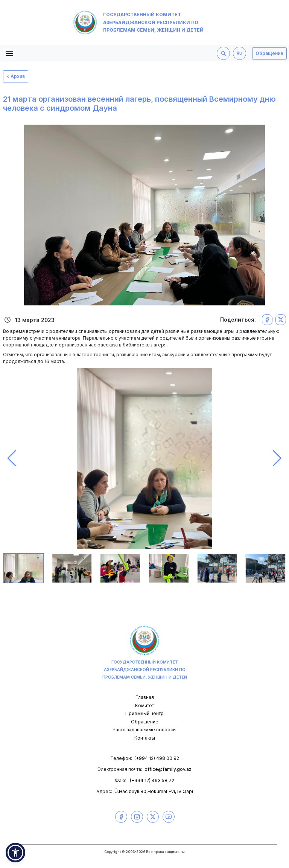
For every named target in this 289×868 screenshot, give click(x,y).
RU (240, 53)
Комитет (144, 706)
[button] (12, 458)
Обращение (269, 53)
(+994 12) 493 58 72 (152, 780)
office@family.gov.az (168, 769)
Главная (145, 697)
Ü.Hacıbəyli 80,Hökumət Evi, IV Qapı (154, 791)
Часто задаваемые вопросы (144, 730)
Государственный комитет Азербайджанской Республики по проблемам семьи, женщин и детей (138, 23)
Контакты (145, 738)
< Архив (16, 76)
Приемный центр (144, 713)
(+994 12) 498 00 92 (157, 758)
